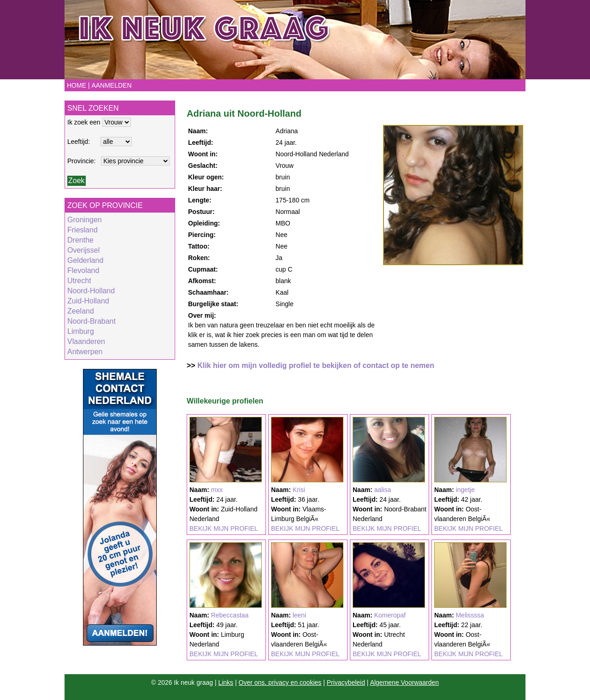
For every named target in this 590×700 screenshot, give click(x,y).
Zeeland (81, 311)
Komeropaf (390, 615)
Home (77, 85)
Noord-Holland (91, 291)
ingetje (465, 490)
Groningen (85, 220)
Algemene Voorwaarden (404, 682)
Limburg (81, 331)
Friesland (83, 230)
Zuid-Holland (88, 301)
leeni (300, 615)
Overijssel (83, 250)
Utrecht (79, 281)
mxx (217, 490)
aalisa (383, 490)
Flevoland (83, 270)
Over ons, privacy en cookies (280, 682)
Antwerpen (85, 352)
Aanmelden (111, 85)
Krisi (299, 490)
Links (226, 682)
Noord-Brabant (91, 321)
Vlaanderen (86, 341)
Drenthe (80, 240)
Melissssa (470, 615)
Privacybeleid (346, 682)
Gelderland (85, 260)
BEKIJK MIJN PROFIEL (224, 528)
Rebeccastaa (230, 615)
